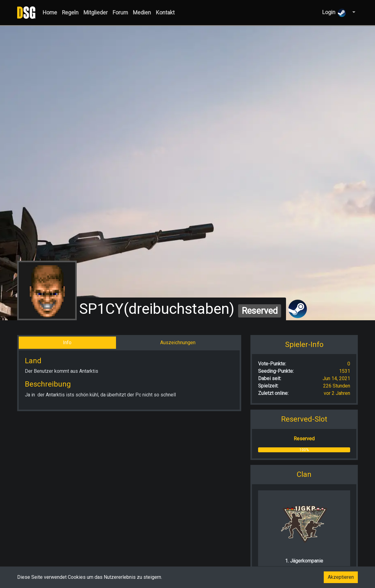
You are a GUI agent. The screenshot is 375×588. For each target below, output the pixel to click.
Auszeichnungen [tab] (178, 343)
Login (334, 13)
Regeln (70, 13)
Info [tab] (67, 343)
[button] (353, 12)
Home (50, 13)
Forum (120, 13)
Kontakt (165, 13)
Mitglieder (96, 13)
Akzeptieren (341, 577)
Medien (142, 13)
